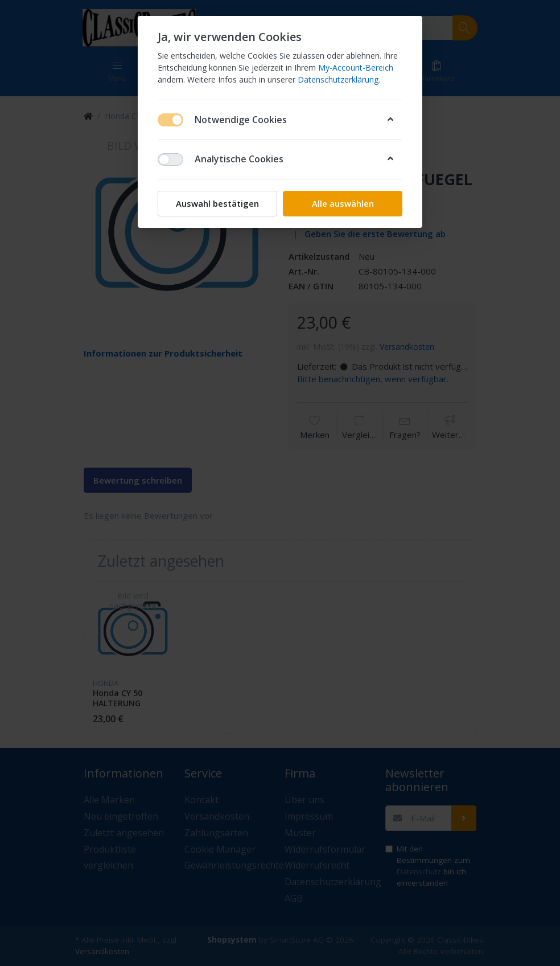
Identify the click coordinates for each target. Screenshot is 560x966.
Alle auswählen (343, 203)
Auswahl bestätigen (217, 203)
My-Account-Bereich (356, 67)
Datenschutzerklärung (338, 79)
